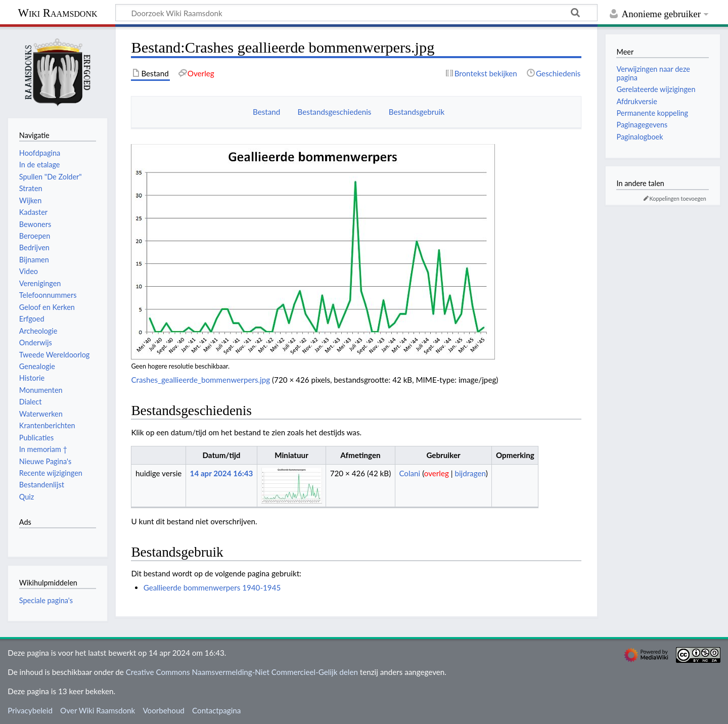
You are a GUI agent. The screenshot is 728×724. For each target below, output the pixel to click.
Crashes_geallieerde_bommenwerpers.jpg (200, 380)
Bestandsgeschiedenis (335, 112)
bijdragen (470, 473)
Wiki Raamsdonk (57, 13)
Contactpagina (216, 710)
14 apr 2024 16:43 (222, 473)
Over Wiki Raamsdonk (98, 710)
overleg (437, 473)
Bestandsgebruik (417, 112)
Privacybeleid (30, 710)
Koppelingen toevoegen (678, 198)
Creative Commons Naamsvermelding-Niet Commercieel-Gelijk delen (242, 672)
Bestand (266, 112)
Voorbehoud (163, 710)
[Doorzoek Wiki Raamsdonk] (356, 13)
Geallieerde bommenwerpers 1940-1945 (212, 587)
